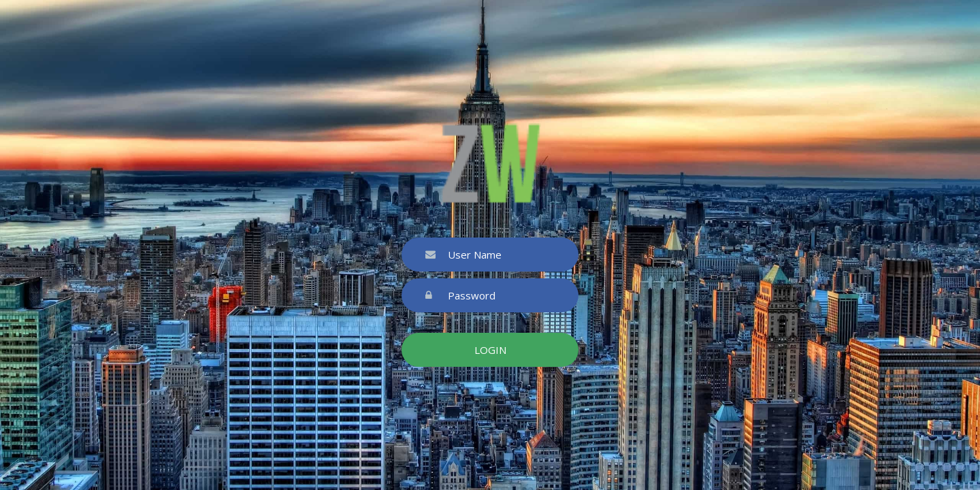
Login (490, 350)
